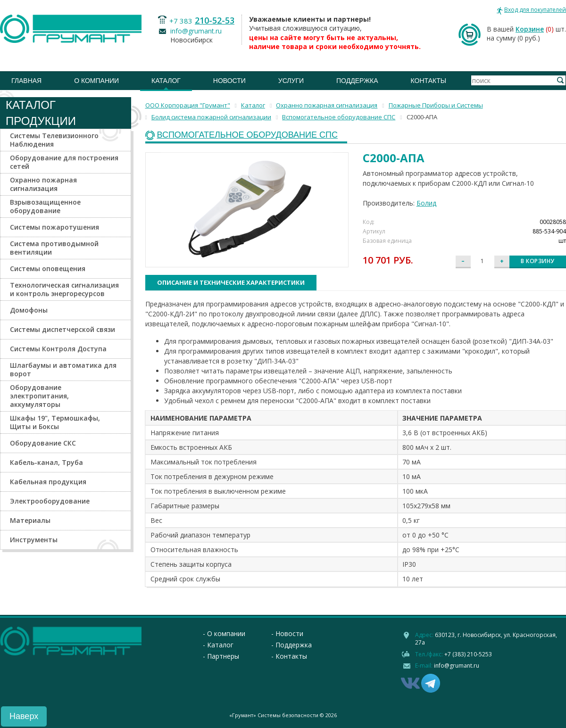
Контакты (429, 81)
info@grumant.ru (196, 31)
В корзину (538, 261)
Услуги (291, 81)
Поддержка (357, 81)
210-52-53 (215, 20)
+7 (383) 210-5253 (468, 654)
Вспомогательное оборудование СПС (247, 135)
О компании (96, 81)
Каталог (166, 81)
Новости (229, 81)
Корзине (530, 29)
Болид (426, 203)
